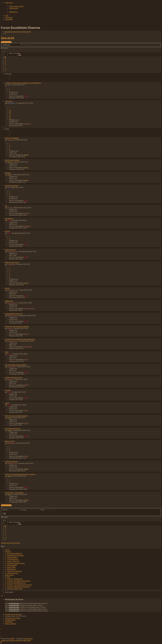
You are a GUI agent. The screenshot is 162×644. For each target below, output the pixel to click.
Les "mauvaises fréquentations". (16, 365)
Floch (26, 410)
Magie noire (9, 301)
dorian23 (27, 123)
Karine (10, 328)
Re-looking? (9, 218)
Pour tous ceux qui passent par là (16, 416)
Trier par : (30, 510)
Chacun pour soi (10, 249)
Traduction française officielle (11, 640)
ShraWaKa (11, 264)
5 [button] (5, 65)
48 (10, 110)
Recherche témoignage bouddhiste (17, 326)
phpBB (12, 639)
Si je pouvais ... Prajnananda (14, 492)
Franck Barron (12, 251)
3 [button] (5, 61)
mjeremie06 (12, 366)
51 (10, 116)
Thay (7, 352)
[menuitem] (16, 6)
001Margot (28, 347)
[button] (5, 51)
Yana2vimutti (12, 315)
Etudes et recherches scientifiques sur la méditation (23, 83)
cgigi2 (10, 430)
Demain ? (8, 173)
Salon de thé (7, 38)
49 (10, 112)
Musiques (9, 101)
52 (10, 118)
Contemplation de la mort (14, 314)
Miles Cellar (27, 640)
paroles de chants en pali (13, 377)
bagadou (11, 140)
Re (6, 206)
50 (10, 114)
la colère (8, 390)
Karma (7, 231)
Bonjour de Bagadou (12, 138)
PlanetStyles (28, 639)
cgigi (25, 359)
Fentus (10, 207)
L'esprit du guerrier (11, 461)
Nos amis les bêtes (12, 185)
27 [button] (6, 68)
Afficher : (11, 510)
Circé (26, 96)
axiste (26, 155)
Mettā (26, 385)
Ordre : (48, 510)
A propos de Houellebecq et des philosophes (20, 339)
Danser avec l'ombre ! (12, 160)
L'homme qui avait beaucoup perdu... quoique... (20, 474)
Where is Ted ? (10, 441)
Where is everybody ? (12, 262)
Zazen (7, 403)
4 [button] (5, 63)
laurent (10, 379)
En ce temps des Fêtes (13, 428)
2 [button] (5, 59)
